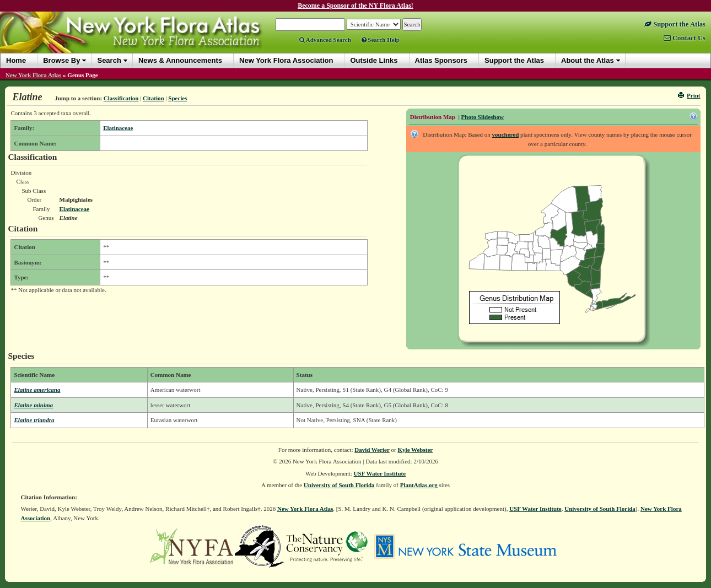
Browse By (61, 60)
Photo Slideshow (483, 117)
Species (177, 98)
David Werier (372, 450)
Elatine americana (37, 390)
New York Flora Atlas (33, 75)
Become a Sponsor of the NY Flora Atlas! (355, 6)
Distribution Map (433, 117)
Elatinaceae (118, 128)
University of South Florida (339, 485)
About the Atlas (588, 60)
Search (109, 60)
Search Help (381, 40)
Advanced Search (325, 40)
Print (689, 95)
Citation (153, 98)
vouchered (506, 134)
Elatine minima (33, 405)
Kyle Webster (416, 450)
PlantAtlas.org (419, 485)
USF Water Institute (380, 473)
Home (16, 60)
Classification (121, 98)
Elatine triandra (34, 420)
